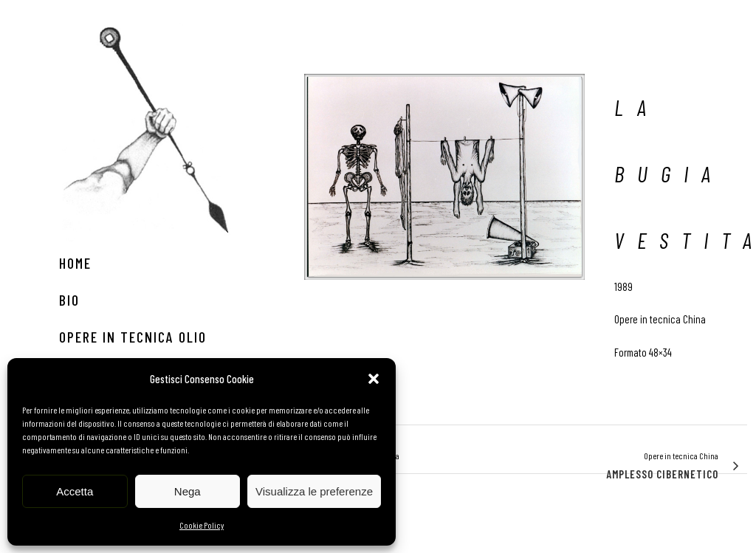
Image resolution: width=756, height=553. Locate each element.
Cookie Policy (202, 525)
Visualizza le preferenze (314, 491)
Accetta (75, 491)
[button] (374, 379)
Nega (188, 491)
